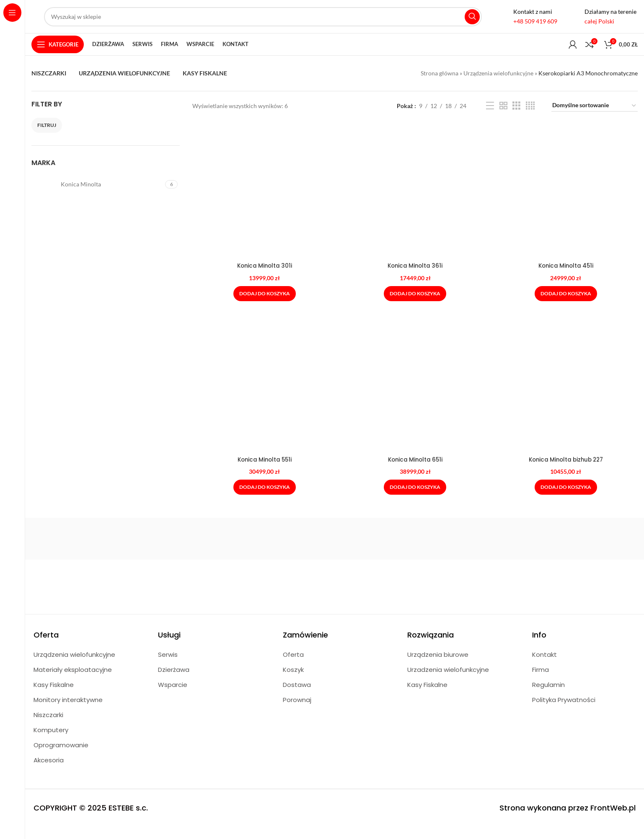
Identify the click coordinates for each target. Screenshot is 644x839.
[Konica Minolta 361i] (415, 205)
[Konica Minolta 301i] (264, 205)
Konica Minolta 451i (566, 277)
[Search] (263, 22)
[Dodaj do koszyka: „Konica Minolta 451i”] (566, 305)
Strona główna (440, 85)
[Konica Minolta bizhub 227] (566, 399)
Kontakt (544, 667)
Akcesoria (49, 772)
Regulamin (548, 697)
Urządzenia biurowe (438, 667)
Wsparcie (173, 697)
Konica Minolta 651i (415, 471)
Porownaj (297, 712)
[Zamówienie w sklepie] (595, 119)
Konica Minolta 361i (415, 277)
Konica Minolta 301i (264, 277)
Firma (541, 682)
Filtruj (47, 138)
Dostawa (297, 697)
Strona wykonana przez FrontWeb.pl (568, 820)
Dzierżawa (174, 682)
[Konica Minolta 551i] (264, 399)
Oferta (293, 667)
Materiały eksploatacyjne (73, 682)
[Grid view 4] (530, 119)
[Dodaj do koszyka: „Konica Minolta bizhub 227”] (566, 499)
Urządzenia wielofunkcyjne (498, 85)
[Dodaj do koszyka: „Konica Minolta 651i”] (415, 499)
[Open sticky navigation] (58, 55)
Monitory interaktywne (68, 712)
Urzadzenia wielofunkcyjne (448, 682)
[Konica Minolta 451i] (566, 205)
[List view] (490, 119)
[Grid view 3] (516, 119)
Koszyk (293, 682)
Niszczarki (48, 727)
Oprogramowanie (61, 757)
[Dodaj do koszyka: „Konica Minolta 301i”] (264, 305)
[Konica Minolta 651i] (415, 399)
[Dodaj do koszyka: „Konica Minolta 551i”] (264, 499)
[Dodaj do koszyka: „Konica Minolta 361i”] (415, 305)
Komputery (51, 742)
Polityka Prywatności (564, 712)
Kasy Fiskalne (54, 697)
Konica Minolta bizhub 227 (566, 471)
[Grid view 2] (503, 119)
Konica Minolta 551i (264, 471)
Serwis (168, 667)
